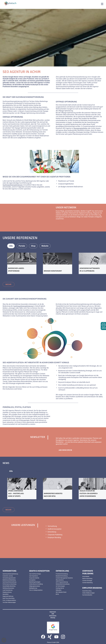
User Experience (34, 576)
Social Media (86, 576)
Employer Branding (54, 537)
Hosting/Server (60, 588)
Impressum (53, 612)
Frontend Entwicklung (62, 574)
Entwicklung (52, 532)
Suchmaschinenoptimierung (13, 101)
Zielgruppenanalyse (35, 586)
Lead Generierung (8, 590)
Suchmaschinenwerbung (9, 582)
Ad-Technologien (60, 586)
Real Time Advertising (9, 598)
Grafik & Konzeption (55, 529)
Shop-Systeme (60, 580)
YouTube (59, 79)
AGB (53, 614)
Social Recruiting (87, 591)
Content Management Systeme (64, 578)
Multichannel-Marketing (9, 580)
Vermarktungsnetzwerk (9, 578)
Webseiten (59, 590)
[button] (4, 640)
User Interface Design (35, 574)
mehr (9, 284)
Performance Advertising (9, 584)
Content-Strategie (87, 581)
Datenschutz (53, 616)
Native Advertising (87, 579)
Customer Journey (8, 576)
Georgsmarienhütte (80, 128)
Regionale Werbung (8, 596)
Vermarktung (52, 526)
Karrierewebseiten (87, 595)
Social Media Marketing (9, 586)
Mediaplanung (33, 588)
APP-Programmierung (62, 582)
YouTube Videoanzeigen (9, 602)
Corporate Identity (34, 578)
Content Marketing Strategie (82, 371)
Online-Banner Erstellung (36, 584)
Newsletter (60, 442)
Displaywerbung (7, 592)
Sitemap (53, 618)
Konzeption (75, 377)
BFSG (57, 594)
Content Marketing (87, 583)
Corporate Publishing (55, 535)
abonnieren (65, 450)
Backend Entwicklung (62, 576)
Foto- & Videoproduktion (9, 600)
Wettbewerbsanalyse (8, 588)
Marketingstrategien (35, 582)
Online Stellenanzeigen (88, 593)
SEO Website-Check (61, 592)
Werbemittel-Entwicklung (63, 584)
